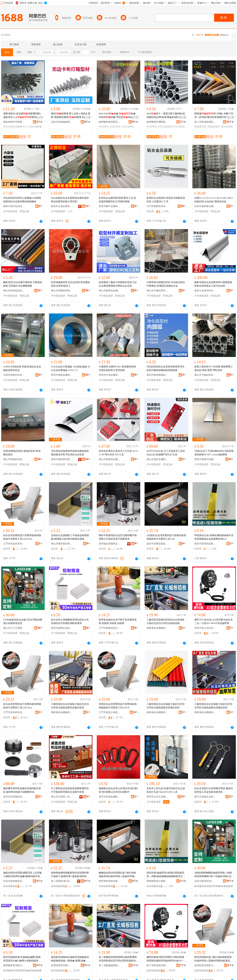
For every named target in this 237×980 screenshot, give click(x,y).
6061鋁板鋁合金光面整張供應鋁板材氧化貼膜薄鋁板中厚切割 (70, 200)
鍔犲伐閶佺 (128, 127)
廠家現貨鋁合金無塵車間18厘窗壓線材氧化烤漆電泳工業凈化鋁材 (213, 284)
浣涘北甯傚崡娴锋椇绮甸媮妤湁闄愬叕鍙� (62, 122)
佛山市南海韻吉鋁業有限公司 (14, 291)
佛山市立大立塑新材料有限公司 (14, 628)
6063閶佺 (104, 127)
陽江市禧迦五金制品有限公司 (205, 797)
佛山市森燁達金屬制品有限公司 (110, 291)
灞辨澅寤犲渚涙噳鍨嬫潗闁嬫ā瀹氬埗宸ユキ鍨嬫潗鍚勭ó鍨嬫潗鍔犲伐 (23, 116)
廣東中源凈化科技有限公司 (14, 206)
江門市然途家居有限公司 (14, 544)
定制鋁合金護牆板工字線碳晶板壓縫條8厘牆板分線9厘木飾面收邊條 (70, 537)
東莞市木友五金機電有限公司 (157, 797)
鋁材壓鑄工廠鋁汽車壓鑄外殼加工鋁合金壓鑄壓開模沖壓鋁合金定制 (118, 284)
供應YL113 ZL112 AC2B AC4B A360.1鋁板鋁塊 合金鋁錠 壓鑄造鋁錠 (214, 200)
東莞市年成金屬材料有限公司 (110, 375)
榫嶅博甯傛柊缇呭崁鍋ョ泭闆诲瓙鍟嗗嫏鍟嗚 (110, 881)
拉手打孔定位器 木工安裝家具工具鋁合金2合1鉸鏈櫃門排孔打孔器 (166, 453)
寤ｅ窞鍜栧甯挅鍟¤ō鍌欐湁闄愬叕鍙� (62, 881)
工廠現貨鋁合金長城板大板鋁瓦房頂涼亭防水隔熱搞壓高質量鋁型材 (70, 706)
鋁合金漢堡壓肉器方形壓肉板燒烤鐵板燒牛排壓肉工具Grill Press (22, 537)
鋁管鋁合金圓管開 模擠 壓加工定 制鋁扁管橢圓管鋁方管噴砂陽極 (117, 200)
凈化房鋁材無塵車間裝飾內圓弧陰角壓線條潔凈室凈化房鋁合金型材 (70, 453)
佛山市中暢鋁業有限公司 (157, 291)
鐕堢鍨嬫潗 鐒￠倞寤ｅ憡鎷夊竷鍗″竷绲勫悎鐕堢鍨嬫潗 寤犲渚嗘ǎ (71, 116)
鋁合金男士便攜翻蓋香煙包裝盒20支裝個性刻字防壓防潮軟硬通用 (70, 621)
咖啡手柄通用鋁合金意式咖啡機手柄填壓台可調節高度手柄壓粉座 (118, 537)
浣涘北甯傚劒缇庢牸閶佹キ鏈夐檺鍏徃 (14, 881)
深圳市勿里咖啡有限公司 (14, 797)
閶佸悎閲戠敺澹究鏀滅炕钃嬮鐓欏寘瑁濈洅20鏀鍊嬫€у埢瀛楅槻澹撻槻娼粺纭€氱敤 (22, 959)
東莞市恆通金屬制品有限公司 (110, 797)
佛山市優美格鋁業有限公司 (62, 544)
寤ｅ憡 (39, 117)
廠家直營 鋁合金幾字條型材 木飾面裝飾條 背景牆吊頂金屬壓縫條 (23, 284)
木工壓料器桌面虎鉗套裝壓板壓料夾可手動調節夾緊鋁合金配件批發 (70, 790)
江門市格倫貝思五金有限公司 (110, 628)
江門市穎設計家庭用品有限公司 (110, 712)
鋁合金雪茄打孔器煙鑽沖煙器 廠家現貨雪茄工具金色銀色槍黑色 (214, 790)
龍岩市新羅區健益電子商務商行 (157, 544)
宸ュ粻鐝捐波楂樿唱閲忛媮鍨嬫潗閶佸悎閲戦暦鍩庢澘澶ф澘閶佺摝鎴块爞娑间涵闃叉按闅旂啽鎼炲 (118, 959)
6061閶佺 (116, 127)
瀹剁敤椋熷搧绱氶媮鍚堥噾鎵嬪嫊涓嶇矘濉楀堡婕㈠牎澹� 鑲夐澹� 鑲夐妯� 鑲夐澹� (70, 959)
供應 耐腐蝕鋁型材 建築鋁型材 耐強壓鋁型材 (22, 453)
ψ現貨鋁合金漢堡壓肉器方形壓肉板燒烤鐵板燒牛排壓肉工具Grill (166, 537)
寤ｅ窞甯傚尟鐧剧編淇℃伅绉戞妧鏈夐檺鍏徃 (205, 122)
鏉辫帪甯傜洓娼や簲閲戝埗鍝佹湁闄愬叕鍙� (14, 965)
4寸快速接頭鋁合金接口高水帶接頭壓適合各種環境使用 (23, 621)
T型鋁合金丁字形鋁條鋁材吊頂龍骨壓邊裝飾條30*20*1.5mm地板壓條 (214, 453)
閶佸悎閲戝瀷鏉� (13, 127)
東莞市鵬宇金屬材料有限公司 (110, 206)
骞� (40, 122)
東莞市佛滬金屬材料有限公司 (62, 375)
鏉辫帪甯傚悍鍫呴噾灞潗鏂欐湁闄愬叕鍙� (110, 122)
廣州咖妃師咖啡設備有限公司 (110, 544)
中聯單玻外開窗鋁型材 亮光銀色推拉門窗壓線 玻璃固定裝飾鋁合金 (166, 284)
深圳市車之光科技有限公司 (205, 628)
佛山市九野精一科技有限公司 (62, 797)
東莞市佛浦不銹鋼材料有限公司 (205, 459)
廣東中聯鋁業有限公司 (62, 459)
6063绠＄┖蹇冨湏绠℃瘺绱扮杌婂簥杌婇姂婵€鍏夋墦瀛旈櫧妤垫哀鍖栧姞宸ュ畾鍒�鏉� (166, 116)
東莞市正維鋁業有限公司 (62, 206)
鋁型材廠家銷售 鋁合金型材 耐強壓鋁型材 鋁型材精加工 (71, 284)
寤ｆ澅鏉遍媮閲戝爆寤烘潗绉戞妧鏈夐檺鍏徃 (110, 965)
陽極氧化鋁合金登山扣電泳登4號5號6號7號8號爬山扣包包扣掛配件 (118, 790)
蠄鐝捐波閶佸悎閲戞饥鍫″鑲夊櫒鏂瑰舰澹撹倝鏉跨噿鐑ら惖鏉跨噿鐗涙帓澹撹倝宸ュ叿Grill (118, 875)
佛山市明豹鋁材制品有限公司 (62, 291)
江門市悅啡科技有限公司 (14, 712)
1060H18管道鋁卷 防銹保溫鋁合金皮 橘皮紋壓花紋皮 (22, 368)
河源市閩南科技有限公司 (14, 375)
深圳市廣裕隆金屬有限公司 (205, 206)
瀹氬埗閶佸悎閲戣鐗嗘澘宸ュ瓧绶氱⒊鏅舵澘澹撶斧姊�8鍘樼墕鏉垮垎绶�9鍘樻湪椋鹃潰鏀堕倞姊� (23, 875)
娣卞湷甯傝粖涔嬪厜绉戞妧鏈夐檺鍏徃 (157, 965)
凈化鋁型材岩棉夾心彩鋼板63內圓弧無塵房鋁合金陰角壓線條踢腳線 (22, 200)
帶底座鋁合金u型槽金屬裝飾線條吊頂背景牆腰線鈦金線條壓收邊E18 (214, 537)
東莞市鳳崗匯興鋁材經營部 (157, 375)
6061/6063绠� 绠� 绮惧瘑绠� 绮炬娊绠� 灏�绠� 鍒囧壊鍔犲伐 (118, 116)
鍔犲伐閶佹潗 (165, 127)
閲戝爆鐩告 (214, 127)
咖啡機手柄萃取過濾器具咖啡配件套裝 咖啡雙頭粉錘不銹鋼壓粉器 (22, 790)
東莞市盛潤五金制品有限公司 (62, 628)
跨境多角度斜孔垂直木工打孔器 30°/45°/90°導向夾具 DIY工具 (118, 453)
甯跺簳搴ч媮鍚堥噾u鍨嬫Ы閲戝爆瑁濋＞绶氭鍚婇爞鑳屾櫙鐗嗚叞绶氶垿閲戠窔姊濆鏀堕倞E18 (166, 875)
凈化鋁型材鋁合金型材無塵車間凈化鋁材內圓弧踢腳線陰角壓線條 (166, 368)
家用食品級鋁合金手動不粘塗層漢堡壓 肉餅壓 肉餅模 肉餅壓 (118, 621)
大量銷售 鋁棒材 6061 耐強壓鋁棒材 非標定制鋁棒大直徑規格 (117, 368)
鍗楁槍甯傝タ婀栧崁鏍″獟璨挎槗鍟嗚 (157, 881)
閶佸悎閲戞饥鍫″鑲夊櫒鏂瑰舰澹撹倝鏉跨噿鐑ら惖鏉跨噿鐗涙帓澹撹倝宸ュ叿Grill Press (213, 959)
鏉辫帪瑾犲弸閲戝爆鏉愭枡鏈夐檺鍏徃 (157, 122)
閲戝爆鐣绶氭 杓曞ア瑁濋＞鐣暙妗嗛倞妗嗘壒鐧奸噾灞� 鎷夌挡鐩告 (214, 116)
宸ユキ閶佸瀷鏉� (32, 127)
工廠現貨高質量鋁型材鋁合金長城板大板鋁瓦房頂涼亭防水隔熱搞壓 (166, 621)
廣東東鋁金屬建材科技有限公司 (157, 628)
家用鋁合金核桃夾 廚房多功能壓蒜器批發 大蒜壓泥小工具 (166, 200)
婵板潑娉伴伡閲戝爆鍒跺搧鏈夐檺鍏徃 (14, 122)
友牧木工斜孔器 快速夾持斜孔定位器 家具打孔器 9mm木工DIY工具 (166, 790)
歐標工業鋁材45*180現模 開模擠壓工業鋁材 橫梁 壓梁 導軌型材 (214, 368)
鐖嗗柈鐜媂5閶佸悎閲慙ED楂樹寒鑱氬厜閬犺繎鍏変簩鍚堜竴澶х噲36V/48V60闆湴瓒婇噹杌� (166, 959)
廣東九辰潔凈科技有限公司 (205, 291)
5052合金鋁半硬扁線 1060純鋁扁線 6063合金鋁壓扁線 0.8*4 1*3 (71, 368)
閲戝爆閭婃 (201, 127)
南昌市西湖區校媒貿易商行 (205, 544)
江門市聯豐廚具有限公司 (157, 206)
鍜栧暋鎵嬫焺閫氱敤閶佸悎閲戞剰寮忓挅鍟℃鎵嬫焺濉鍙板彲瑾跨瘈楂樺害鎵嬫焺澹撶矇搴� (70, 875)
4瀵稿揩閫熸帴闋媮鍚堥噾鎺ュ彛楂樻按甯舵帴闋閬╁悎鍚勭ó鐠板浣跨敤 (214, 875)
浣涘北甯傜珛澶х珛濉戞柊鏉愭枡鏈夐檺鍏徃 (205, 881)
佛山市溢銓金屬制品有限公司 (157, 459)
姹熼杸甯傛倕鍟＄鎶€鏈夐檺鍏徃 (205, 965)
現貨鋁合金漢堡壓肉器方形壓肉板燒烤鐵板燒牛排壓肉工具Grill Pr (118, 706)
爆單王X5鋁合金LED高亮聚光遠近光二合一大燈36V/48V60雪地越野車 (213, 621)
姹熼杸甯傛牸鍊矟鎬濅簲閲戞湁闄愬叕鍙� (62, 965)
